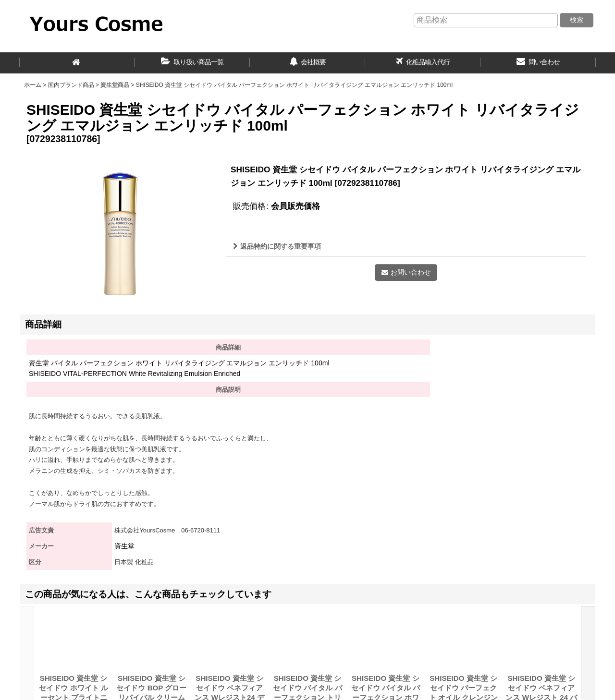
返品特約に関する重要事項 (277, 246)
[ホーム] (77, 63)
